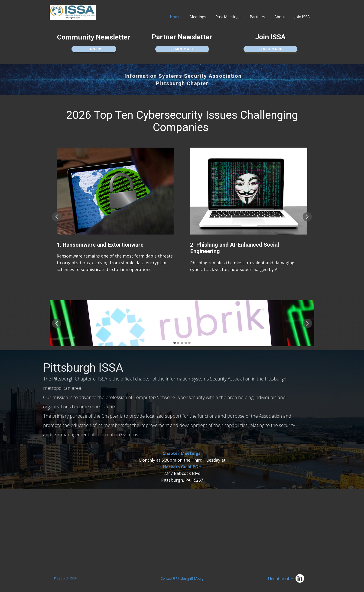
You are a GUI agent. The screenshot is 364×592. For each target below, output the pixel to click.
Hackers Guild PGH (182, 467)
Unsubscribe (281, 579)
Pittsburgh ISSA (65, 578)
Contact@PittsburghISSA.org (182, 578)
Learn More (182, 49)
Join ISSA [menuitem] (302, 17)
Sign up (94, 49)
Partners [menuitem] (257, 17)
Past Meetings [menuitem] (228, 17)
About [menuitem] (280, 17)
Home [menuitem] (175, 17)
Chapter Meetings (181, 453)
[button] (57, 217)
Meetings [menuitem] (198, 17)
